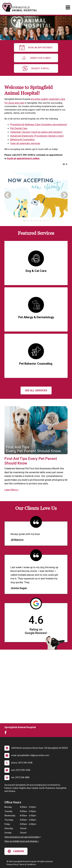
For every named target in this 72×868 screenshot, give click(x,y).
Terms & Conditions (28, 864)
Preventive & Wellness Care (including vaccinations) (39, 124)
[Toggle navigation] (68, 7)
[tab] (24, 221)
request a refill (36, 68)
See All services (36, 390)
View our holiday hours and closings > (22, 841)
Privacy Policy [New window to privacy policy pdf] (12, 864)
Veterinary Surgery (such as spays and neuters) (36, 132)
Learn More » (12, 490)
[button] (64, 164)
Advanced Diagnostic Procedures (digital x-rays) (37, 136)
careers (16, 851)
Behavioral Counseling (22, 139)
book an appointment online (23, 158)
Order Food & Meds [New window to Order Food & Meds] (36, 58)
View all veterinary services (25, 143)
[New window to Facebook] (6, 733)
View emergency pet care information (22, 837)
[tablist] (36, 221)
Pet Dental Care (19, 128)
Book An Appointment (36, 47)
